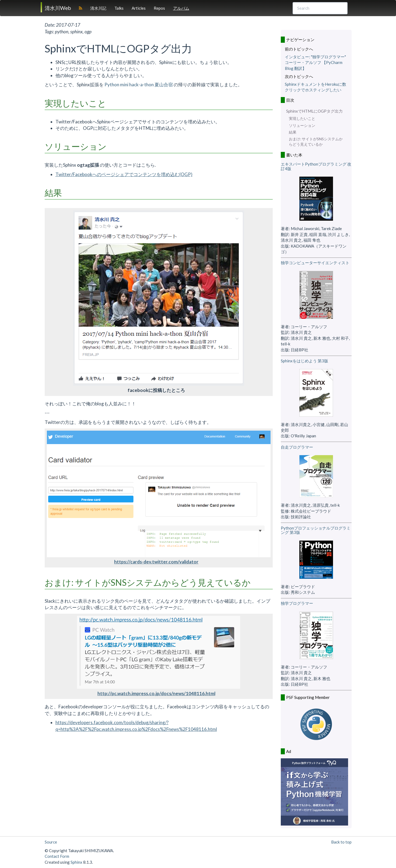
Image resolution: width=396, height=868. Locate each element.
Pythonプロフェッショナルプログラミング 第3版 (316, 530)
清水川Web (58, 8)
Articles (139, 8)
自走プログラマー (297, 447)
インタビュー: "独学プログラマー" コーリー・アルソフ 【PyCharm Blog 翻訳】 (315, 62)
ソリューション (302, 126)
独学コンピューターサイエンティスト (315, 263)
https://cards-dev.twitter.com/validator (156, 562)
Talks (119, 8)
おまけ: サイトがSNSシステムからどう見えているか (316, 142)
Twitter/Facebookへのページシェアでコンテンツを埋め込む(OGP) (124, 174)
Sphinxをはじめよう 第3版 (304, 361)
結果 (293, 132)
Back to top (341, 842)
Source (51, 842)
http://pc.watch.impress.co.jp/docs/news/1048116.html (156, 693)
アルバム (181, 8)
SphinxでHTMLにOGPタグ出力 (314, 111)
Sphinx (76, 862)
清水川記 (98, 8)
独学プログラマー (297, 603)
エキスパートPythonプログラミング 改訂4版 (316, 166)
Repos (159, 8)
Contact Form (57, 856)
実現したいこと (302, 119)
